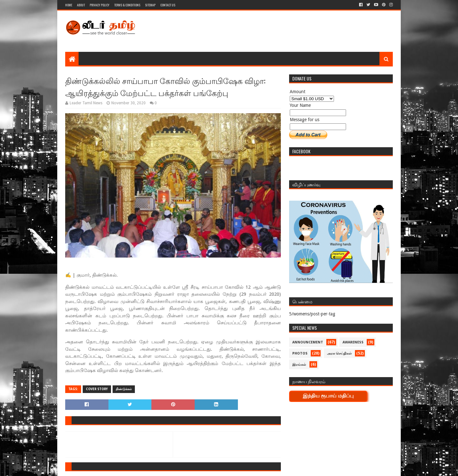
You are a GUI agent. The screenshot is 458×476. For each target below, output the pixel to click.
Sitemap (150, 5)
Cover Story (97, 389)
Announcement (308, 342)
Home (69, 5)
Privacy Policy (100, 5)
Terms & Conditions (127, 5)
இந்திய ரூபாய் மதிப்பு (328, 396)
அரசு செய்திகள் (339, 353)
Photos (300, 353)
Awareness (353, 342)
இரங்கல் (299, 365)
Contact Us (168, 5)
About (81, 5)
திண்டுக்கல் (124, 389)
